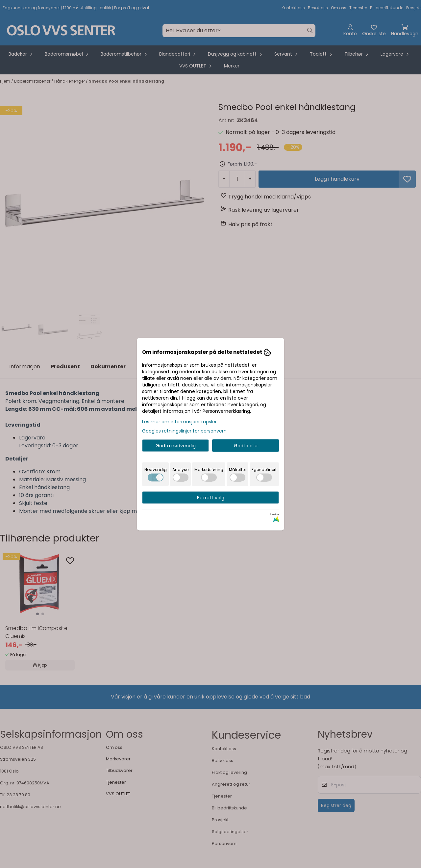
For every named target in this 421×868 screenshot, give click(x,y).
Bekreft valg (211, 497)
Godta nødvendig (176, 445)
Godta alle (246, 445)
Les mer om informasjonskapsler (179, 421)
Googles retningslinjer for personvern (184, 431)
